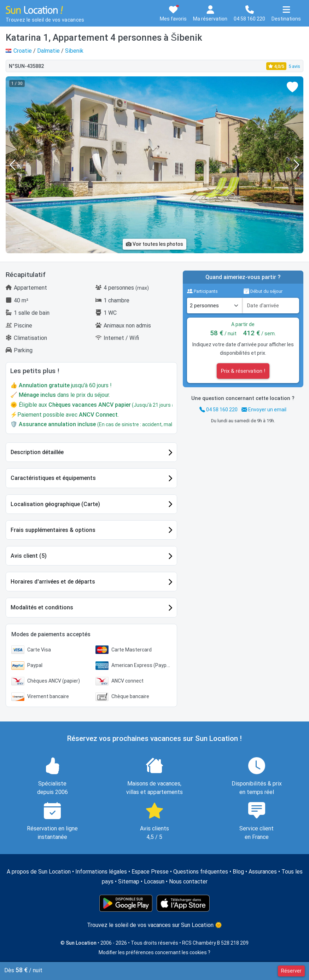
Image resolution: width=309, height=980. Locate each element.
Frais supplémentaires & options (53, 530)
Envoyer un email (264, 410)
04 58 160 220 (218, 410)
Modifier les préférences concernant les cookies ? (154, 952)
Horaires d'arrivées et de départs (53, 582)
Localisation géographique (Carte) (55, 504)
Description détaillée (37, 452)
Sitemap (129, 882)
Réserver (291, 971)
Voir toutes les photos (154, 244)
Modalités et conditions (42, 607)
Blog (238, 872)
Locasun (154, 882)
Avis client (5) (29, 556)
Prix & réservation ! (243, 371)
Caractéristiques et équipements (53, 478)
